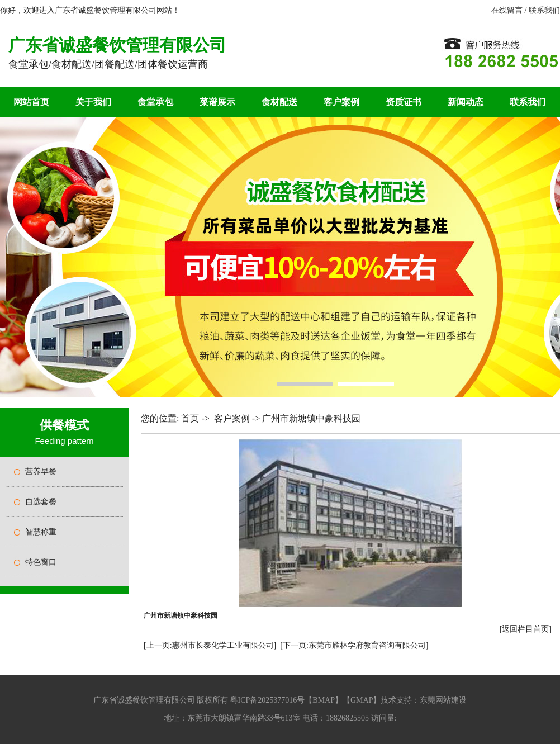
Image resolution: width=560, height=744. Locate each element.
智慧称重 (41, 532)
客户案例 (341, 102)
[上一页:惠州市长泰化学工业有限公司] (210, 645)
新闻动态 (466, 102)
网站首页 (31, 102)
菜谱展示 (217, 102)
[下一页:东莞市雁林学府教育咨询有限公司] (354, 645)
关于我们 (93, 102)
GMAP (362, 700)
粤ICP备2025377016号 (268, 700)
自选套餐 (41, 502)
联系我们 (544, 10)
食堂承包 (155, 102)
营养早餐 (41, 471)
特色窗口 (41, 562)
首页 (190, 418)
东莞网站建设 (443, 700)
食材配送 (279, 102)
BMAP (324, 700)
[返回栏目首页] (526, 629)
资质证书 (404, 102)
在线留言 (507, 10)
